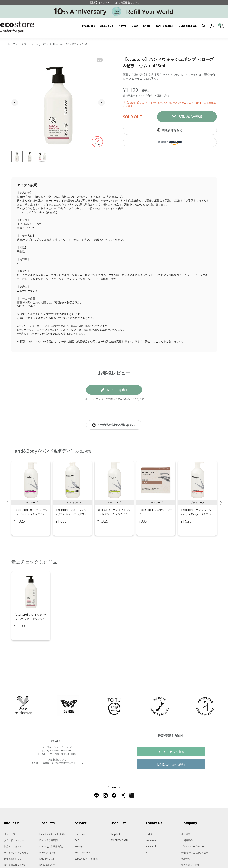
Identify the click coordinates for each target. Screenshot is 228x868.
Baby (48, 837)
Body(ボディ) (42, 44)
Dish (50, 825)
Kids (47, 843)
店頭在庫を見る (172, 130)
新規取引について (57, 744)
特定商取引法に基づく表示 (195, 837)
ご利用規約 (187, 825)
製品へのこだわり (13, 831)
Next (221, 499)
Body (48, 849)
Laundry (53, 818)
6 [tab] (123, 540)
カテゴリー (25, 44)
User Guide (81, 818)
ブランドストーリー (14, 825)
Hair (46, 855)
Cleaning (52, 831)
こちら (159, 341)
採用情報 (186, 862)
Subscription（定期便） (87, 843)
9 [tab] (140, 540)
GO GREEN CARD (119, 825)
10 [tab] (146, 540)
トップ (11, 44)
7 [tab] (129, 540)
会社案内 (186, 818)
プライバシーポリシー (193, 831)
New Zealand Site (190, 855)
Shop (147, 26)
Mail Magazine (82, 837)
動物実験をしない (13, 843)
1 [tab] (89, 540)
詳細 (167, 96)
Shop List (115, 818)
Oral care (53, 862)
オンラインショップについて (57, 732)
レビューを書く (117, 390)
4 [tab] (112, 540)
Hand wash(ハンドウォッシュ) (70, 44)
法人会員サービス (190, 849)
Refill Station (164, 26)
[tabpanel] (31, 494)
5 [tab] (118, 540)
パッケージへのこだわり (16, 837)
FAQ (77, 825)
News (122, 26)
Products (88, 26)
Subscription (188, 26)
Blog (135, 26)
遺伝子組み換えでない (15, 849)
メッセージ (10, 818)
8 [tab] (135, 540)
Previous (7, 499)
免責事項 (186, 843)
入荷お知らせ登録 (190, 117)
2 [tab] (101, 540)
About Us (107, 26)
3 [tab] (107, 540)
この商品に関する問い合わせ (116, 425)
